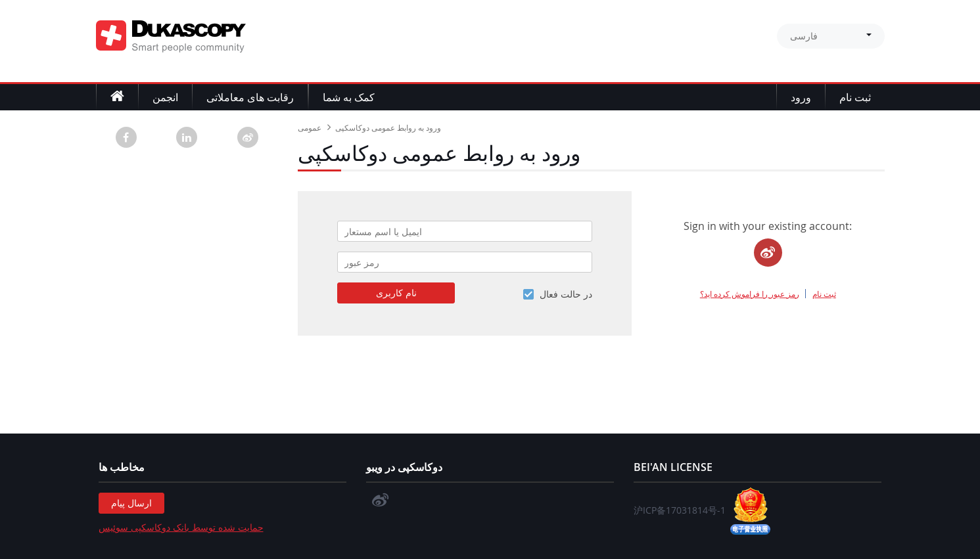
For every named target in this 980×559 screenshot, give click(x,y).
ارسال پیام (131, 503)
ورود (801, 97)
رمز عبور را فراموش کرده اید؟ (750, 294)
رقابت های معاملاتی (250, 97)
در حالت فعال (566, 294)
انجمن (165, 97)
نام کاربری (396, 293)
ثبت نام (855, 97)
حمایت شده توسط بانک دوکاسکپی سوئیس (181, 527)
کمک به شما (349, 97)
